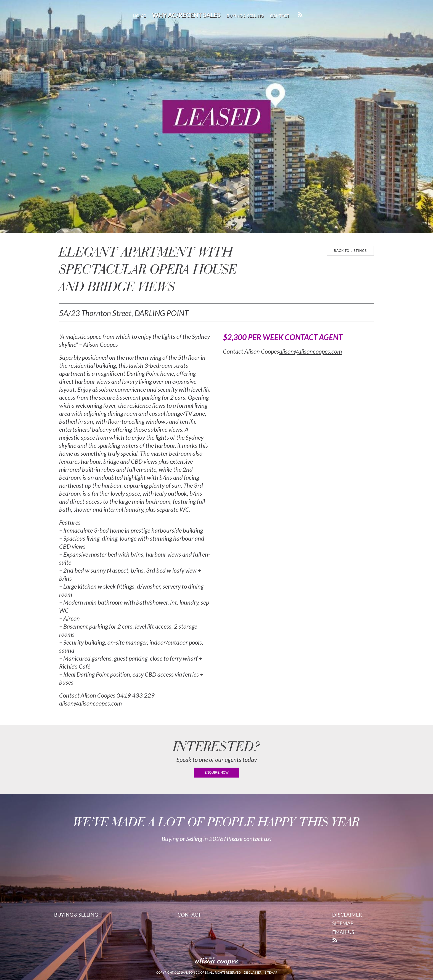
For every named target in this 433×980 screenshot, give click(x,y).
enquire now (216, 773)
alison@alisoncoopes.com (311, 352)
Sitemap (343, 923)
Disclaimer (347, 915)
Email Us (343, 932)
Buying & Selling (245, 16)
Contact (280, 16)
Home (139, 16)
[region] (216, 117)
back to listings (350, 251)
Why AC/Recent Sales (186, 15)
